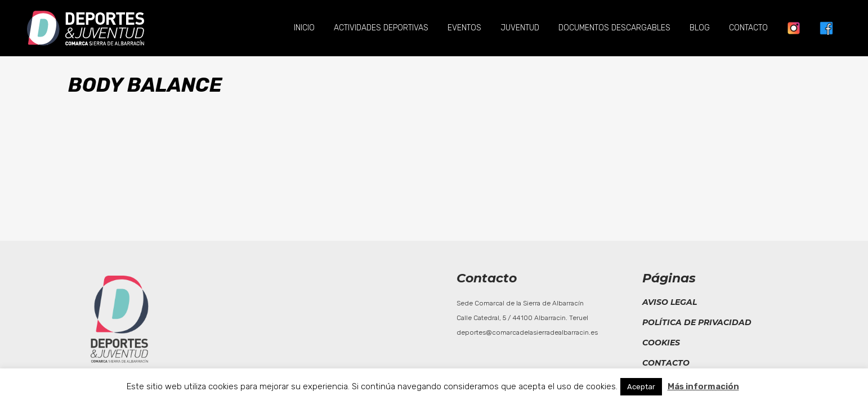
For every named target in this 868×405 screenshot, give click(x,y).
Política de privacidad (697, 322)
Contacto (666, 363)
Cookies (661, 343)
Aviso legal (670, 302)
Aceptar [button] (641, 387)
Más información (703, 386)
